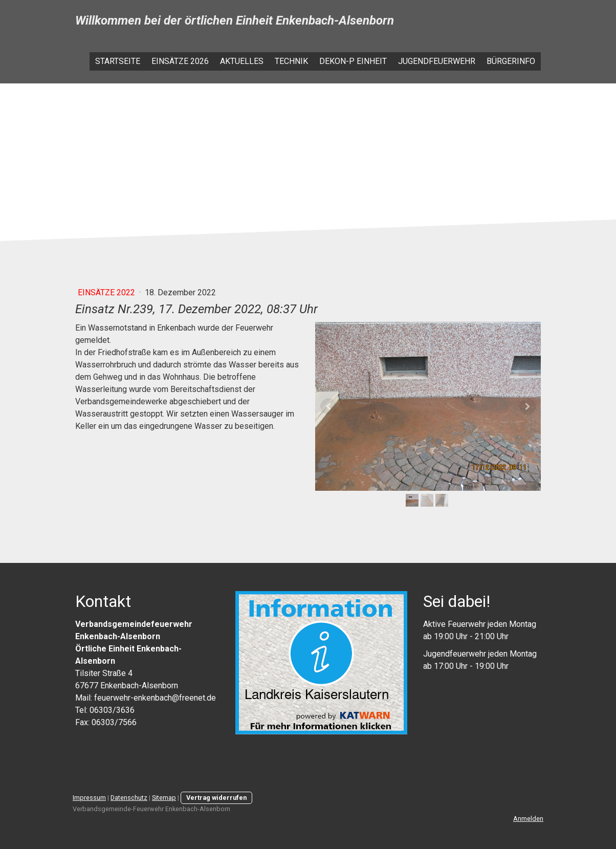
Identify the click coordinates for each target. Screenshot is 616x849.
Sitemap (164, 798)
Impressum (89, 798)
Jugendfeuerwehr (437, 61)
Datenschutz (129, 798)
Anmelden (528, 819)
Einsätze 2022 (107, 292)
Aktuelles (242, 61)
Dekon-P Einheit (353, 61)
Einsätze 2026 (180, 61)
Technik (291, 61)
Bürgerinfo (511, 61)
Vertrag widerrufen (216, 798)
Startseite (118, 61)
